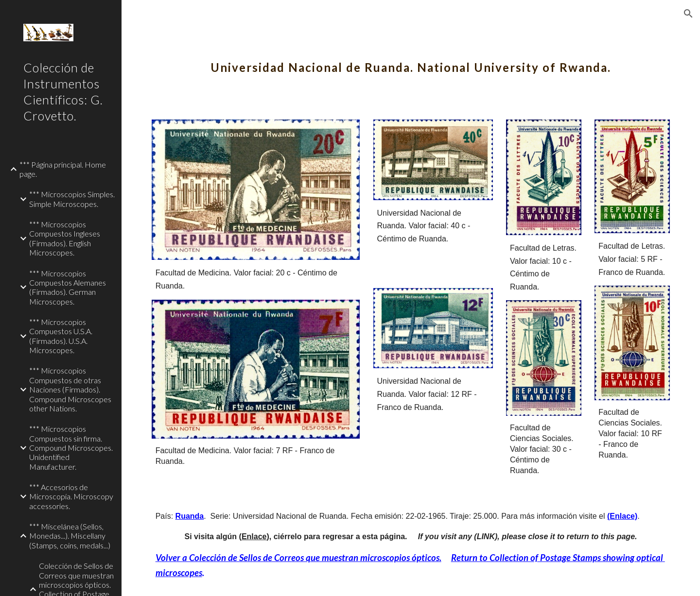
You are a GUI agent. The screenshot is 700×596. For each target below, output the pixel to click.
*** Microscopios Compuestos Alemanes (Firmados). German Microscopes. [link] (68, 287)
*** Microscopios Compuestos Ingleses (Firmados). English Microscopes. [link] (65, 238)
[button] (688, 14)
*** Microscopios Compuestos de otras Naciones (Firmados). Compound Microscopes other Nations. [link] (70, 389)
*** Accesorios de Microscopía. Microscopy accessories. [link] (71, 496)
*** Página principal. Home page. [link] (63, 169)
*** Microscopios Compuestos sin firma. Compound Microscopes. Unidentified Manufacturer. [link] (71, 447)
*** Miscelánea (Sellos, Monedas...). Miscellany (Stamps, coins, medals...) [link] (70, 536)
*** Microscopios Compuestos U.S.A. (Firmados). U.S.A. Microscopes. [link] (61, 336)
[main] (411, 61)
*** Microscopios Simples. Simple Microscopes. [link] (72, 199)
